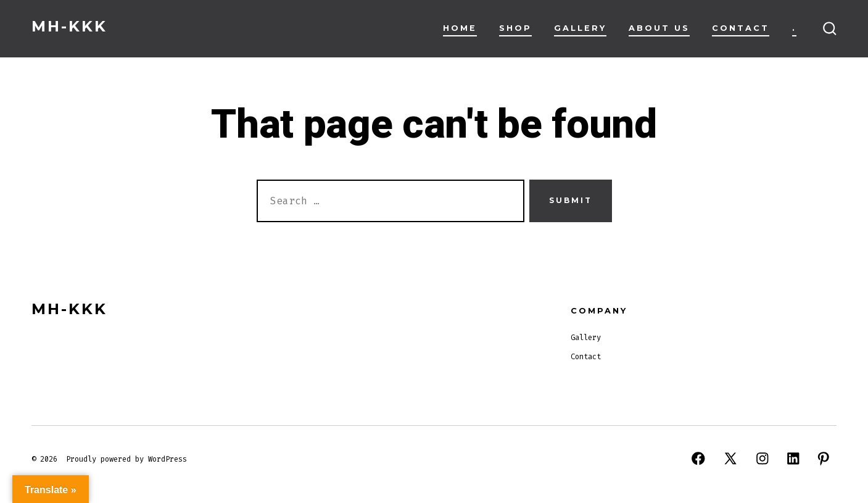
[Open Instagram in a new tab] (763, 459)
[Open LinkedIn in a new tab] (793, 459)
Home (460, 28)
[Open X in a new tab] (730, 459)
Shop (515, 28)
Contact (741, 28)
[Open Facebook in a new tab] (698, 459)
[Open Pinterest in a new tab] (824, 459)
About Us (659, 28)
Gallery (580, 28)
